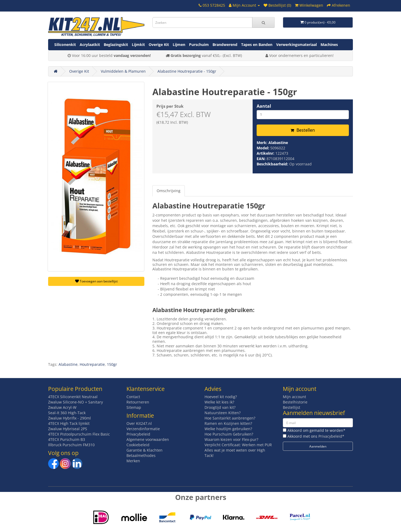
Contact (133, 397)
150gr (112, 364)
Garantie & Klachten (144, 450)
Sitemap (134, 407)
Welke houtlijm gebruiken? (228, 429)
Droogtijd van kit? (220, 407)
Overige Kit (159, 44)
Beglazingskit (116, 44)
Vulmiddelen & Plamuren (123, 71)
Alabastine (278, 143)
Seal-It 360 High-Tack (67, 413)
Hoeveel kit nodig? (221, 397)
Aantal (264, 106)
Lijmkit (138, 44)
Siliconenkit (65, 44)
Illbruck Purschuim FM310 (71, 445)
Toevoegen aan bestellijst (96, 281)
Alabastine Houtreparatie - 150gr (187, 71)
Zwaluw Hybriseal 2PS (68, 429)
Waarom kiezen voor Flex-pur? (231, 439)
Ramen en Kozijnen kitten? (228, 423)
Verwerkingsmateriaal (296, 44)
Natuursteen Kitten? (223, 413)
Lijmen (179, 44)
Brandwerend (225, 44)
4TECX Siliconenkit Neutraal (73, 397)
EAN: (262, 159)
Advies (213, 389)
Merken (133, 461)
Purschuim (199, 44)
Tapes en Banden (257, 44)
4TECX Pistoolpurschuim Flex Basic (79, 434)
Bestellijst (292, 407)
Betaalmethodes (141, 455)
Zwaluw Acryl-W (62, 407)
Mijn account (294, 397)
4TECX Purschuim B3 (67, 439)
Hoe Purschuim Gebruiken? (229, 434)
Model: (263, 148)
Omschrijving (169, 191)
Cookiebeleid (138, 445)
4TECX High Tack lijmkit (69, 423)
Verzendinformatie (143, 429)
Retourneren (138, 402)
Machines (329, 44)
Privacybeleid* (331, 436)
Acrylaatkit (90, 44)
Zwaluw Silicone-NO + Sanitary (76, 402)
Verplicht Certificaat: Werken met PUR (238, 445)
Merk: (263, 143)
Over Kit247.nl (139, 423)
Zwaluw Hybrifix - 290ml (70, 418)
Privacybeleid (138, 434)
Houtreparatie (92, 364)
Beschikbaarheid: (273, 164)
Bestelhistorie (295, 402)
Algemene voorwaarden (148, 439)
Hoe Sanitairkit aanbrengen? (230, 418)
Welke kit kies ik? (219, 402)
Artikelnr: (266, 153)
